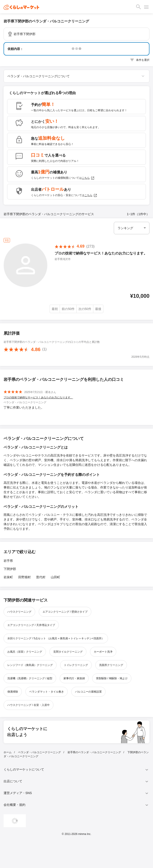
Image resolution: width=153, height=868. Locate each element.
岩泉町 (8, 577)
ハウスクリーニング (19, 612)
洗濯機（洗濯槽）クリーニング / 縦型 (30, 678)
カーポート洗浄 (103, 652)
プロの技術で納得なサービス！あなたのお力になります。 (38, 397)
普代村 (41, 577)
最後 (98, 309)
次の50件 (85, 309)
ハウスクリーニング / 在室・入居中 (29, 705)
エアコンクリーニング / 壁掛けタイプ (65, 612)
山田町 (55, 577)
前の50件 (68, 309)
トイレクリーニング (76, 665)
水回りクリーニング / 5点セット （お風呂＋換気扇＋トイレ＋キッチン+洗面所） (56, 638)
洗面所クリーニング (111, 665)
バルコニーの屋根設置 (88, 692)
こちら (88, 178)
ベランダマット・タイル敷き (47, 692)
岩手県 (8, 561)
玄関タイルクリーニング (68, 652)
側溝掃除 (13, 692)
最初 (55, 309)
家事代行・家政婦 (74, 678)
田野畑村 (24, 577)
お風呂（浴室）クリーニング (25, 652)
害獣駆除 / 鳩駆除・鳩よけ (112, 678)
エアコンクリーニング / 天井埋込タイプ (31, 625)
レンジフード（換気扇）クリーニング (30, 665)
